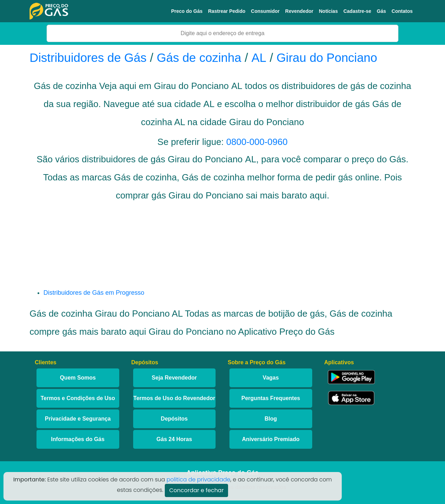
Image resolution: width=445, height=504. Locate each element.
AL (259, 58)
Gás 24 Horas (174, 439)
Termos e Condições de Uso (78, 398)
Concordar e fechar (197, 490)
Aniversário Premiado (271, 439)
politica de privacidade (199, 479)
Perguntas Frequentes (271, 398)
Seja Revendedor (174, 378)
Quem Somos (78, 378)
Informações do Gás (78, 439)
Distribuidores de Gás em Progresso (94, 293)
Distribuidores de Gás (90, 58)
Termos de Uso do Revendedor (174, 398)
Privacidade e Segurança (78, 419)
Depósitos (174, 419)
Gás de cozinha (199, 58)
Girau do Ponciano (327, 58)
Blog (271, 419)
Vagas (271, 378)
